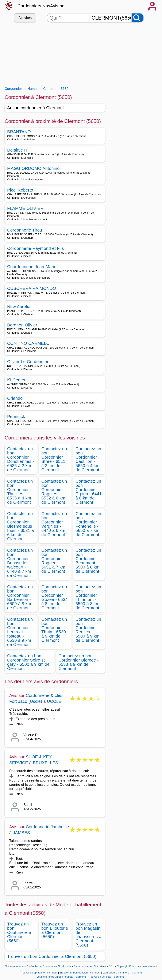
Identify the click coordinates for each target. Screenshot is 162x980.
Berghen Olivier (22, 325)
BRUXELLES (46, 763)
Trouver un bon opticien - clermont (80, 973)
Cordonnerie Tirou (25, 230)
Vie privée (100, 966)
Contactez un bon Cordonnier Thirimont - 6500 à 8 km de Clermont (88, 597)
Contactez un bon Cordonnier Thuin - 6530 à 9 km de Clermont (54, 630)
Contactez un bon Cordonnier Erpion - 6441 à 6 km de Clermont (89, 492)
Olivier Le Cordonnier (28, 362)
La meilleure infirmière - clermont (122, 973)
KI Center (16, 380)
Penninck (16, 417)
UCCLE (54, 701)
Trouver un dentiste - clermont (106, 977)
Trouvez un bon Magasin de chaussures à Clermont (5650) (88, 935)
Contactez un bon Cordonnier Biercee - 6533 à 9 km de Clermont (79, 662)
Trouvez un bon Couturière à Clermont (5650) (19, 932)
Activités (25, 18)
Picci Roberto (20, 190)
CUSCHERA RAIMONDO (32, 288)
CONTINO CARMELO (28, 343)
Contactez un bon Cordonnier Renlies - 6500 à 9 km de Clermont (88, 630)
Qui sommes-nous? (16, 966)
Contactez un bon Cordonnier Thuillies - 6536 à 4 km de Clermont (20, 492)
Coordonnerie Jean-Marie (32, 267)
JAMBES (21, 833)
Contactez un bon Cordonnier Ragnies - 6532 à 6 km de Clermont (54, 492)
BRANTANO (19, 132)
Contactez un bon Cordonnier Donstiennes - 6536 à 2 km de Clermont (21, 459)
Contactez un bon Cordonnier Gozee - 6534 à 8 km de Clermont (55, 597)
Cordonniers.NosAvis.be (41, 6)
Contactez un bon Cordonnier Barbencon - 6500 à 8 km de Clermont (20, 597)
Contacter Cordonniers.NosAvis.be (51, 966)
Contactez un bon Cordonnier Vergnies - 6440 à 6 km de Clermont (54, 524)
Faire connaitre (83, 966)
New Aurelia (19, 307)
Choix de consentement (143, 966)
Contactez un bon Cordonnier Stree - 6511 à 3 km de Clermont (54, 459)
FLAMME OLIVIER (25, 208)
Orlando (15, 398)
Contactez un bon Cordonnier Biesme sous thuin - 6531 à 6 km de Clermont (21, 526)
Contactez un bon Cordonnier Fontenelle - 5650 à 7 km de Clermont (88, 524)
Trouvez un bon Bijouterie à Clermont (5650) (55, 930)
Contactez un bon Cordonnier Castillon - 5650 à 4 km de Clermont (88, 459)
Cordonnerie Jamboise (47, 827)
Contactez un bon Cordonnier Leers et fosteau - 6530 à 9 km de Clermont (20, 632)
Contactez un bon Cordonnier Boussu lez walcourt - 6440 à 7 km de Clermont (20, 563)
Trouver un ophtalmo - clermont (39, 973)
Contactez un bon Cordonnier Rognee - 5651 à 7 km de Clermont (54, 561)
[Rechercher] (138, 18)
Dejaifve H (17, 150)
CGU (112, 966)
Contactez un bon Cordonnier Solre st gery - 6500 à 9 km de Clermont (28, 662)
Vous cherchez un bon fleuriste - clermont (61, 977)
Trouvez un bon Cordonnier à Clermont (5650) (52, 956)
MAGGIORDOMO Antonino (33, 168)
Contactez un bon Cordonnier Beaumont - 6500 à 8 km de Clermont (88, 561)
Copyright (123, 966)
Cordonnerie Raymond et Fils (36, 248)
